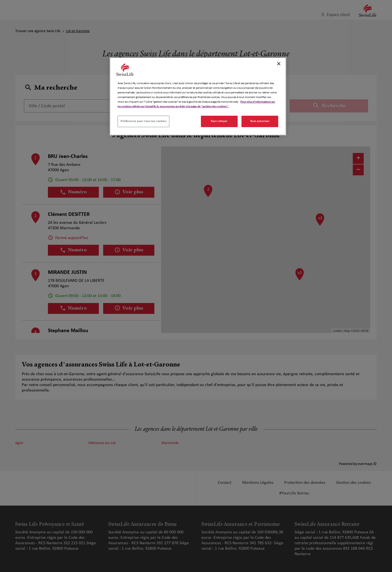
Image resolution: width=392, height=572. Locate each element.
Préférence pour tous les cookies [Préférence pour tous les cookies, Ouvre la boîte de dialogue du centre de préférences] (143, 121)
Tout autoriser (260, 121)
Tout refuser (219, 121)
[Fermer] (279, 64)
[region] (198, 96)
